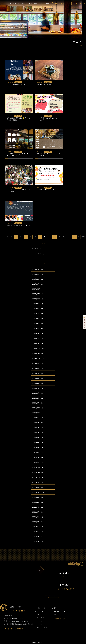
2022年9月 (36, 482)
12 (50, 237)
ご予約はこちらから (78, 3)
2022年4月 (36, 507)
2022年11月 (36, 472)
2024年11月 (36, 353)
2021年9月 (36, 537)
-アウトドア (40, 621)
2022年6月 (36, 497)
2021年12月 (36, 527)
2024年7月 (36, 373)
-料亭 (38, 615)
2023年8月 (36, 428)
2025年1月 (36, 343)
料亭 (29, 3)
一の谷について (16, 3)
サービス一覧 (39, 611)
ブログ (54, 615)
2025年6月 (36, 319)
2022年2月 (36, 517)
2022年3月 (36, 512)
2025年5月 (36, 324)
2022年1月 (36, 522)
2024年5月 (36, 383)
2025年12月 (36, 289)
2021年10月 (36, 532)
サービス (24, 3)
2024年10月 (36, 358)
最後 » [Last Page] (83, 237)
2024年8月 (36, 368)
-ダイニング (40, 618)
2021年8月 (36, 542)
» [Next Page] (78, 237)
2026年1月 (36, 284)
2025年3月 (36, 334)
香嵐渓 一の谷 (15, 607)
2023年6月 (36, 438)
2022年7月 (36, 492)
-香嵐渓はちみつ (42, 628)
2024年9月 (36, 363)
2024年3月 (36, 393)
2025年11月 (36, 294)
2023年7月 (36, 433)
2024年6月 (36, 378)
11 (45, 237)
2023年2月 (36, 457)
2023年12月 (36, 408)
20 (64, 237)
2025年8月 (36, 309)
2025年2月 (36, 339)
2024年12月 (36, 348)
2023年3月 (36, 453)
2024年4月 (36, 388)
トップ (9, 3)
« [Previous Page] (11, 237)
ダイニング (34, 3)
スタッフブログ (37, 254)
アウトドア (41, 3)
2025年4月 (36, 329)
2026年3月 (36, 274)
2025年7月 (36, 314)
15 (59, 237)
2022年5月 (36, 502)
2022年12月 (36, 467)
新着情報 (35, 249)
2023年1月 (36, 462)
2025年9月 (36, 304)
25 (69, 237)
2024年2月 (36, 398)
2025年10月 (36, 299)
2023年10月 (36, 418)
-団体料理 (39, 624)
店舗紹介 (48, 3)
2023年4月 (36, 448)
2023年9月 (36, 423)
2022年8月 (36, 487)
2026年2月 (36, 279)
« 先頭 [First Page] (6, 237)
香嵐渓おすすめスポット (60, 611)
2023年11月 (36, 413)
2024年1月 (36, 403)
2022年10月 (36, 477)
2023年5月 (36, 443)
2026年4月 (36, 269)
